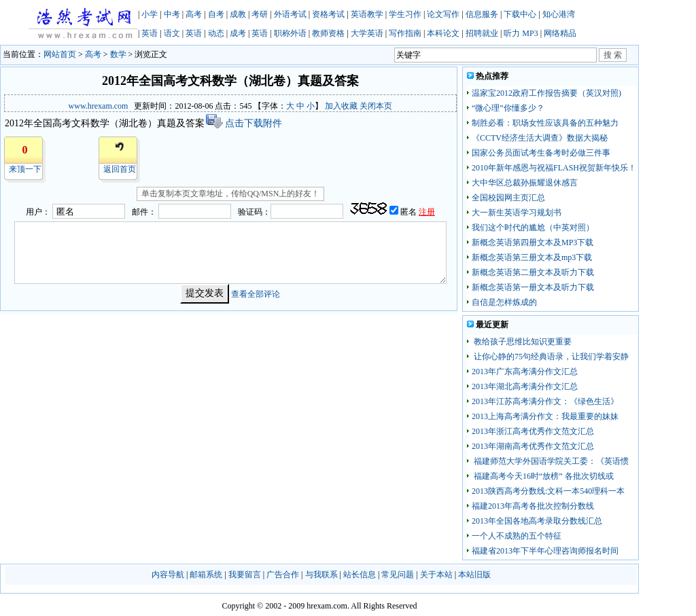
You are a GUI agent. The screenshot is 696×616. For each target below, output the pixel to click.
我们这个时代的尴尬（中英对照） (533, 228)
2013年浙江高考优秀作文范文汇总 (533, 431)
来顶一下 (25, 169)
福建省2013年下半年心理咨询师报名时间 (545, 551)
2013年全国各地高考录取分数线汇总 (537, 521)
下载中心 (520, 14)
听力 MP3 (521, 33)
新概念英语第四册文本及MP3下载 (533, 242)
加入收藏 (341, 106)
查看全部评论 (256, 293)
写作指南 (405, 33)
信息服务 (482, 14)
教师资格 (328, 33)
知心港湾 (559, 14)
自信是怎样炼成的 (504, 302)
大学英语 (367, 33)
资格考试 (328, 14)
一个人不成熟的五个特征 (517, 536)
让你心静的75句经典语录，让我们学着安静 (550, 357)
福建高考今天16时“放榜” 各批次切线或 (543, 476)
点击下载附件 (243, 123)
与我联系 (321, 575)
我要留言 (245, 575)
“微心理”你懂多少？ (508, 108)
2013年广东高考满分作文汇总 (525, 372)
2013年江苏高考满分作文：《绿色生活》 (545, 401)
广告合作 (283, 575)
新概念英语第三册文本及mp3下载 (532, 257)
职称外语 (290, 33)
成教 (238, 14)
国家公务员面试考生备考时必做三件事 (541, 153)
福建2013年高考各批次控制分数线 (533, 506)
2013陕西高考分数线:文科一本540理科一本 (548, 491)
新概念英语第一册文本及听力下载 (533, 287)
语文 (172, 33)
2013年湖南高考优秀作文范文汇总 (533, 446)
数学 (118, 54)
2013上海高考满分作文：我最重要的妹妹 (545, 416)
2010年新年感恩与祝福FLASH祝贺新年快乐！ (554, 168)
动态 (216, 33)
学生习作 (405, 14)
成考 (238, 33)
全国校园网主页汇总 (508, 198)
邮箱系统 (206, 575)
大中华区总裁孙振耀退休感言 (525, 183)
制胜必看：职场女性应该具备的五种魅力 (545, 123)
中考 (172, 14)
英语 (150, 33)
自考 (216, 14)
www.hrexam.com (99, 106)
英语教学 (367, 14)
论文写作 (443, 14)
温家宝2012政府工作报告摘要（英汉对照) (546, 93)
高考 (194, 14)
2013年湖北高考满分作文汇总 (525, 386)
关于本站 (436, 575)
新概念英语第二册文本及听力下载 (533, 272)
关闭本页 (376, 106)
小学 (150, 14)
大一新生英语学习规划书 (517, 213)
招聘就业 (482, 33)
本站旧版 (474, 575)
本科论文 (443, 33)
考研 (260, 14)
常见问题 (398, 575)
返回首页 (120, 169)
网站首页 (60, 54)
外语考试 (290, 14)
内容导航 (168, 575)
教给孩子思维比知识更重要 (522, 342)
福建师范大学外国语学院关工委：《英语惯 (550, 461)
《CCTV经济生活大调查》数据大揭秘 (540, 138)
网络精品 (560, 33)
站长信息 (360, 575)
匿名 (410, 212)
